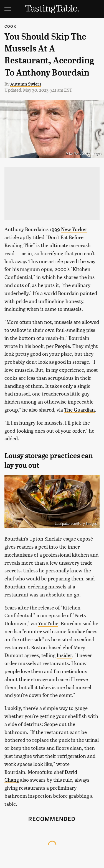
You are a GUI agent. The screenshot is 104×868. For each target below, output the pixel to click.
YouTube (48, 623)
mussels (73, 309)
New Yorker (74, 229)
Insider (64, 655)
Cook (10, 26)
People (62, 346)
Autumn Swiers (26, 84)
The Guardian (79, 410)
